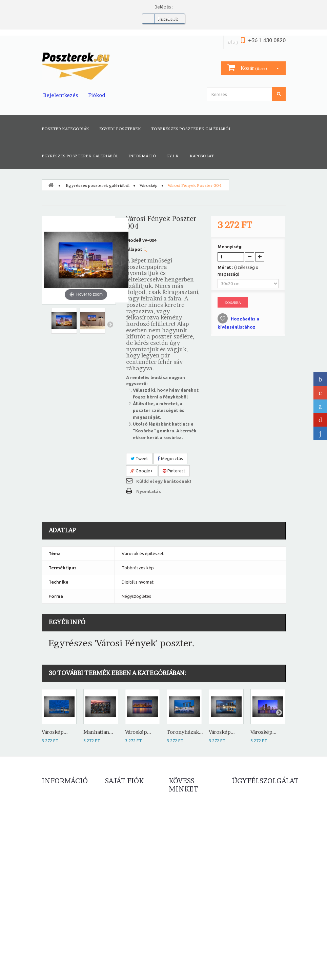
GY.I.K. (173, 156)
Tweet (139, 458)
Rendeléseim (118, 802)
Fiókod (97, 95)
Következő (110, 324)
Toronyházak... (185, 732)
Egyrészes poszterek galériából (80, 156)
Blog (232, 42)
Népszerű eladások (60, 823)
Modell (134, 240)
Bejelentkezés (60, 95)
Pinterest (174, 471)
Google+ (142, 471)
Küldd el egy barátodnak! (164, 481)
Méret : (238, 271)
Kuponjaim (116, 843)
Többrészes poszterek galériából (191, 129)
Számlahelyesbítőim (125, 812)
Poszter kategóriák (65, 129)
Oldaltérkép (54, 880)
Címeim (113, 823)
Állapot (134, 249)
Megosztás (170, 458)
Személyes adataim (124, 833)
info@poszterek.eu (254, 922)
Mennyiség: (230, 247)
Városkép (149, 185)
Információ (142, 156)
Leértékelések (56, 802)
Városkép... (55, 732)
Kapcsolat (202, 156)
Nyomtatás (149, 491)
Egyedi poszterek (120, 129)
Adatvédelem (55, 860)
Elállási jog (52, 870)
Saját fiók (124, 781)
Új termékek (54, 812)
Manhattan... (98, 732)
